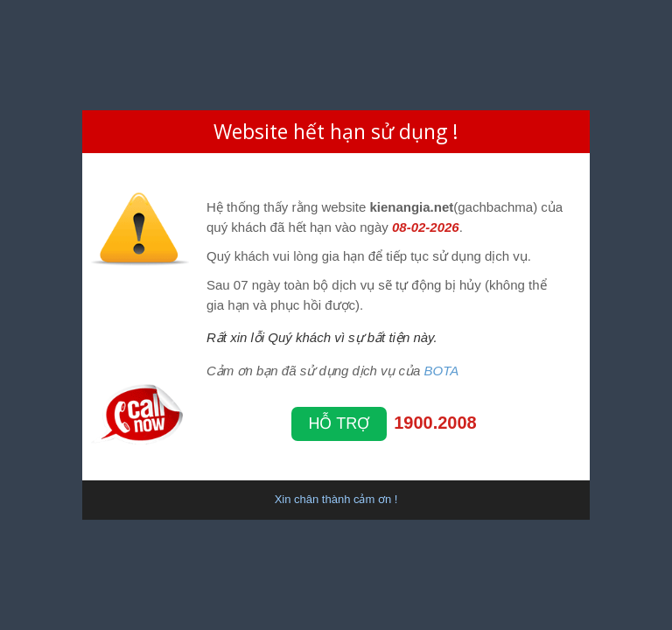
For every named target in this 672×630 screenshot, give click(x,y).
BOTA (442, 371)
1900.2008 (435, 423)
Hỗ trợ (339, 423)
